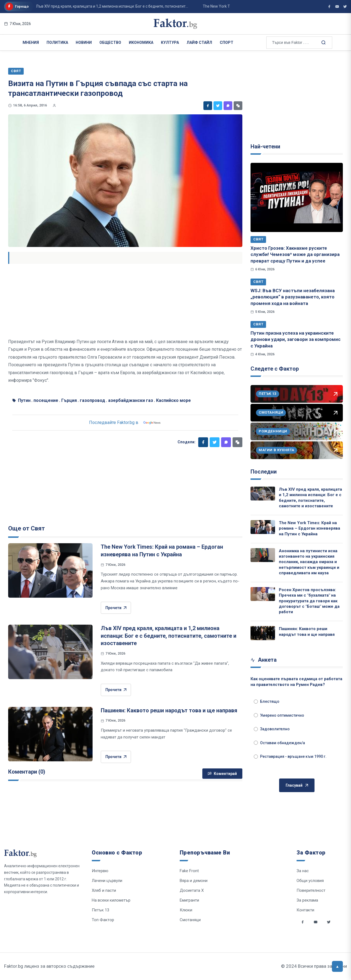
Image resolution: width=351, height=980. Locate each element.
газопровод (92, 400)
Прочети (116, 608)
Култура (170, 42)
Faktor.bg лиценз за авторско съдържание (49, 966)
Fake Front (189, 871)
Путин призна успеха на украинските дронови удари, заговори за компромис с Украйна (296, 339)
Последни (264, 472)
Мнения (31, 42)
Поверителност (311, 890)
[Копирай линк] (238, 106)
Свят (258, 239)
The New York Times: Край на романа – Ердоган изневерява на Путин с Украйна (309, 528)
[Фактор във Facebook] (329, 7)
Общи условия (310, 881)
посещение (46, 400)
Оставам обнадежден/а (279, 743)
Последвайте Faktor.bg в (125, 423)
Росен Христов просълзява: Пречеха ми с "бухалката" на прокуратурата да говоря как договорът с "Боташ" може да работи (309, 601)
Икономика (141, 42)
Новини (84, 42)
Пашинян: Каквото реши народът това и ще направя (169, 710)
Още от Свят (27, 528)
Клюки (186, 910)
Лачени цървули (107, 881)
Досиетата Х (192, 890)
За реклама (307, 900)
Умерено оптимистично (279, 715)
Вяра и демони (194, 881)
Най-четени (265, 146)
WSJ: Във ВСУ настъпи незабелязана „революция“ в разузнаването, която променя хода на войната (293, 297)
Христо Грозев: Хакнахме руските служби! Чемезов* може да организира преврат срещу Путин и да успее (295, 254)
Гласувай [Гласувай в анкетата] (297, 785)
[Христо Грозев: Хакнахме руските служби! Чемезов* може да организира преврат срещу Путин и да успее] (297, 197)
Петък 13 (100, 910)
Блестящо (267, 701)
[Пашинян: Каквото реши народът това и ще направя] (50, 734)
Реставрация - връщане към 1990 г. (290, 756)
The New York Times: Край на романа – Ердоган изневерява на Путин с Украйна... (181, 6)
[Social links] (303, 922)
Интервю (100, 871)
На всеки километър (111, 900)
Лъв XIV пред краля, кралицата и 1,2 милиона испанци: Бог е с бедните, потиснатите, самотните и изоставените (169, 636)
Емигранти (189, 900)
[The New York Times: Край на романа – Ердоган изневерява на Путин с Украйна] (50, 570)
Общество (110, 42)
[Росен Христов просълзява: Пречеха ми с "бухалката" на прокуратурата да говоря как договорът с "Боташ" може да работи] (263, 594)
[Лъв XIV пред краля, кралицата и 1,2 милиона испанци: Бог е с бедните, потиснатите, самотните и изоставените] (50, 652)
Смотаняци (190, 920)
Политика (57, 42)
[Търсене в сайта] (323, 42)
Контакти (305, 910)
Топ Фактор (103, 920)
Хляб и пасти (104, 890)
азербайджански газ (131, 400)
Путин (24, 400)
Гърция (69, 400)
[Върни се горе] (337, 966)
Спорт (227, 42)
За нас (303, 871)
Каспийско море (173, 400)
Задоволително (272, 729)
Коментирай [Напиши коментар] (222, 774)
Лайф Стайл (199, 42)
